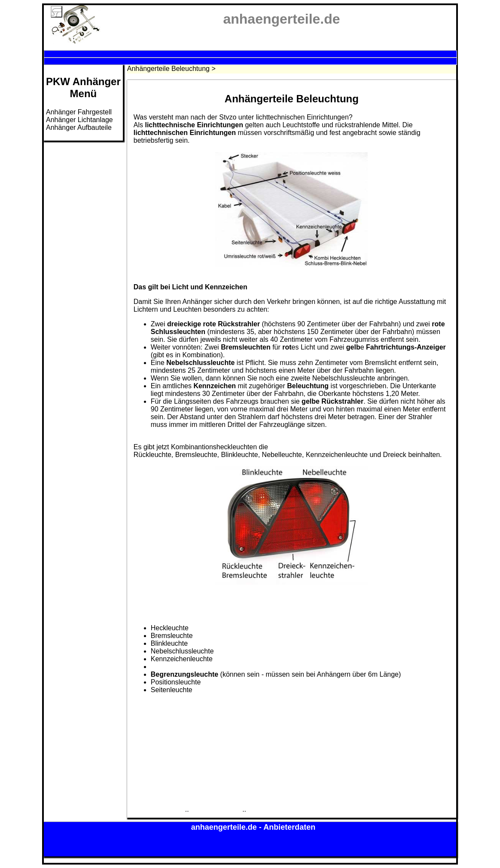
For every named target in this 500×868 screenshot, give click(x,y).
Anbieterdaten (289, 827)
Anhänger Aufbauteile (79, 127)
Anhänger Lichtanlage (79, 120)
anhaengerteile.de (225, 827)
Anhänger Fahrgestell (79, 112)
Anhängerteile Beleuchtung (168, 69)
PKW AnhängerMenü (83, 87)
